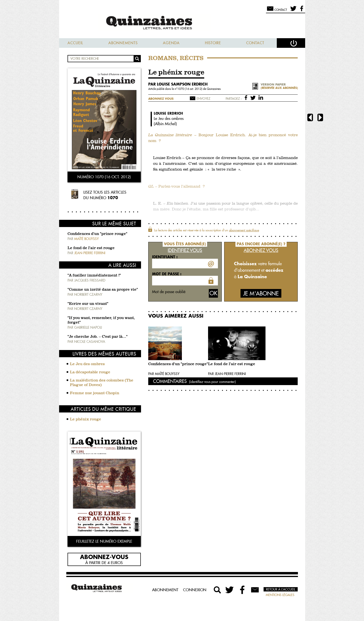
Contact (255, 43)
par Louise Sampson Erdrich (178, 84)
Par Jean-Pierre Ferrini (227, 374)
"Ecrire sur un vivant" (88, 304)
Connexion (195, 590)
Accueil (75, 43)
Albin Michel (165, 124)
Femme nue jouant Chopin (95, 393)
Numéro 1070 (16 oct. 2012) (104, 177)
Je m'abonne (261, 293)
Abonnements (123, 43)
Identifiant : (165, 257)
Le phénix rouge (86, 419)
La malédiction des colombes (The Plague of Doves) (102, 383)
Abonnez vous (161, 99)
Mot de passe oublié (169, 292)
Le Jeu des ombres (87, 364)
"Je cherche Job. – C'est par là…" (98, 337)
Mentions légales (280, 595)
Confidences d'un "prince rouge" (97, 234)
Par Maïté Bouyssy (164, 374)
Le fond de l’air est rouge (91, 248)
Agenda (171, 43)
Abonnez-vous (104, 557)
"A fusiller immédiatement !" (94, 276)
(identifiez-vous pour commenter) (212, 382)
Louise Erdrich (168, 113)
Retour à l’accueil (281, 589)
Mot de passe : (167, 274)
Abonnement (165, 590)
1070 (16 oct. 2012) (190, 89)
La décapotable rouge (90, 372)
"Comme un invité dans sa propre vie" (103, 290)
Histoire (213, 43)
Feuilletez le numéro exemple (104, 541)
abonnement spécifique (244, 230)
